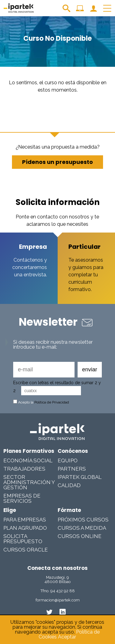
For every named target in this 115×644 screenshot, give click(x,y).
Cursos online (80, 536)
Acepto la (41, 402)
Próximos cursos (83, 520)
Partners (72, 469)
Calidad (69, 485)
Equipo (68, 460)
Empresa (33, 247)
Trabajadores (24, 469)
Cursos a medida (82, 528)
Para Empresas (25, 520)
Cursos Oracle (26, 550)
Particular (84, 247)
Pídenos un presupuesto (57, 162)
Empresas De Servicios (22, 498)
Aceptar (67, 637)
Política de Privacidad (52, 402)
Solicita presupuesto (23, 539)
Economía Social (28, 460)
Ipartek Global (80, 477)
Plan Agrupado (25, 528)
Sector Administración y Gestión (29, 482)
